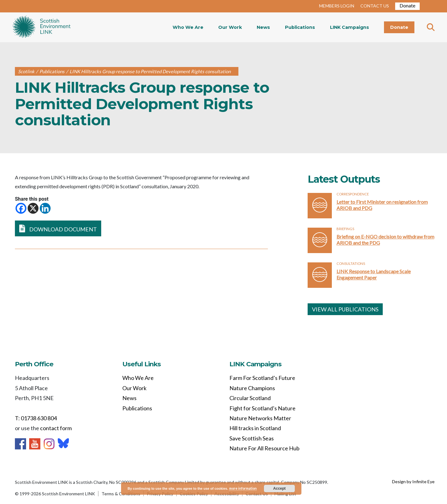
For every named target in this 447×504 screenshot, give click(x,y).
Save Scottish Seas (252, 438)
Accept (279, 488)
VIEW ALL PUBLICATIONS (345, 309)
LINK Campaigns (350, 27)
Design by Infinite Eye (413, 482)
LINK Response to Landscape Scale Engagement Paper (374, 274)
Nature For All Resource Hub (264, 448)
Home (41, 27)
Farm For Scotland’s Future (262, 378)
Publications (300, 27)
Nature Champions (252, 388)
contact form (56, 428)
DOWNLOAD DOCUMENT (58, 228)
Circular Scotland (250, 398)
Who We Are (188, 27)
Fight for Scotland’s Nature (262, 408)
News (263, 27)
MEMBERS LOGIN (337, 6)
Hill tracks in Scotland (255, 428)
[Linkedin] (45, 208)
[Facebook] (21, 208)
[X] (33, 208)
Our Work (230, 27)
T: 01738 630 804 (36, 418)
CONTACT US (375, 6)
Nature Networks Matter (260, 418)
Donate (407, 5)
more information (243, 488)
